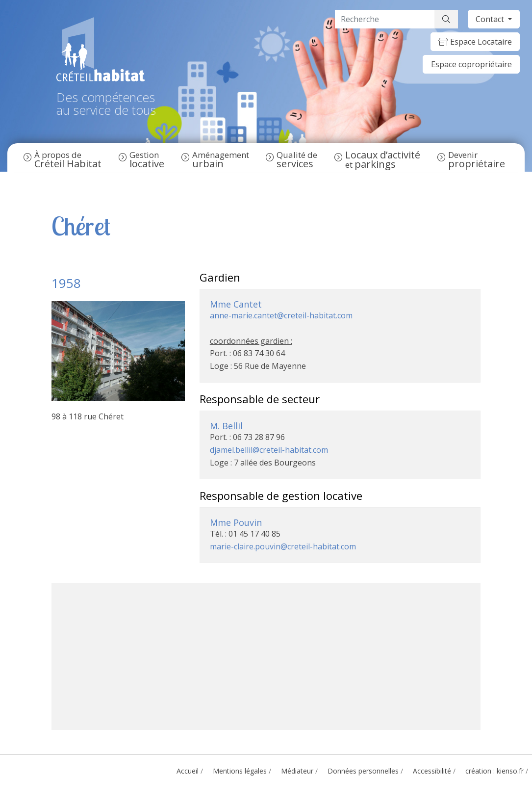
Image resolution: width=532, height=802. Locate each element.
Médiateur (297, 771)
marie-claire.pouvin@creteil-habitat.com (283, 546)
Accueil (188, 771)
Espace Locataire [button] (475, 42)
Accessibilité (432, 771)
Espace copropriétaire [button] (471, 64)
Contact (491, 19)
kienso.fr (510, 771)
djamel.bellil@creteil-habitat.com (269, 450)
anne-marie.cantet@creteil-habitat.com (281, 315)
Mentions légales (240, 771)
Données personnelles (363, 771)
